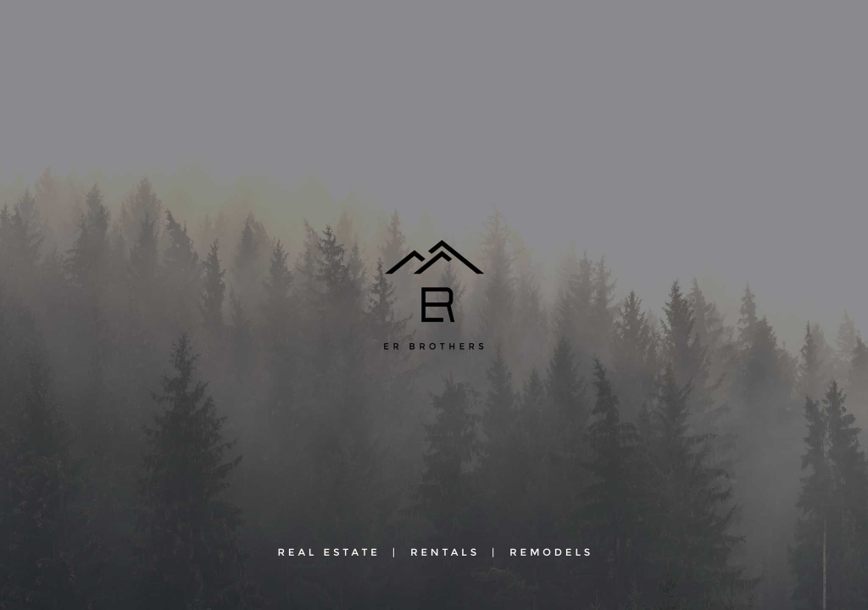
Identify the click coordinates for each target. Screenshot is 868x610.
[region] (434, 305)
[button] (434, 305)
